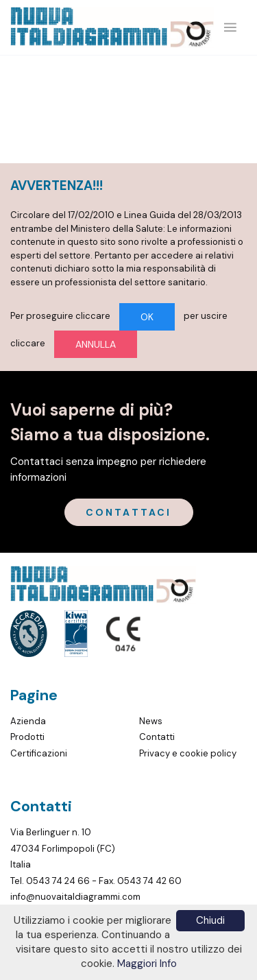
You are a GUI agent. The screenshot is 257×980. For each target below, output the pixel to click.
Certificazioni (39, 753)
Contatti (157, 737)
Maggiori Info (147, 964)
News (151, 721)
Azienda (28, 721)
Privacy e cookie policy (188, 753)
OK (147, 317)
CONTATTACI (129, 512)
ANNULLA (96, 344)
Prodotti (27, 737)
